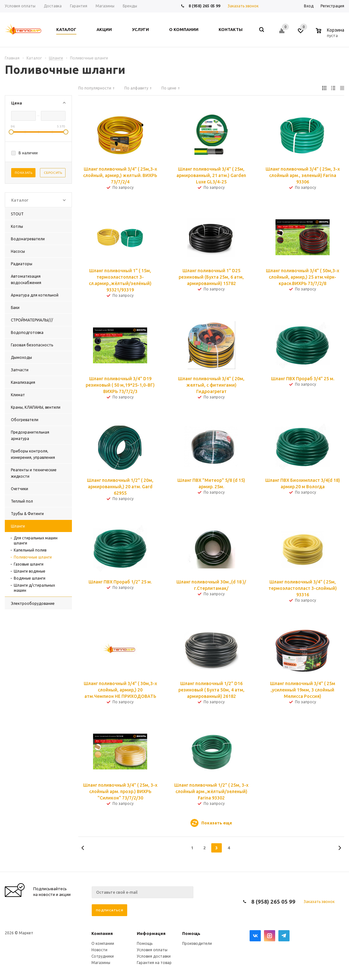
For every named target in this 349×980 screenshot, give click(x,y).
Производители (197, 943)
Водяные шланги (30, 578)
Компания (102, 933)
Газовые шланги (29, 564)
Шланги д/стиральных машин (34, 588)
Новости (99, 950)
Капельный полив (30, 550)
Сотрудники (103, 956)
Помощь (191, 933)
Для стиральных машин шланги (36, 540)
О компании (103, 943)
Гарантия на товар (154, 963)
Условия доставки (154, 956)
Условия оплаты (152, 950)
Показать (23, 173)
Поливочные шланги (33, 557)
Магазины (101, 963)
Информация (151, 933)
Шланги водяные (30, 571)
